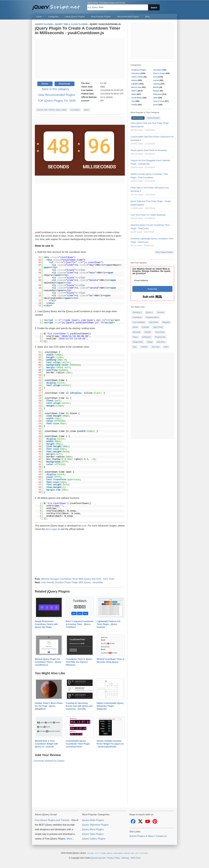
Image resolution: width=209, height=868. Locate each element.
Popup (135, 337)
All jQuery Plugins (139, 70)
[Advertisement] (80, 58)
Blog (148, 17)
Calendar (146, 327)
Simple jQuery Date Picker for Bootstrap (149, 150)
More (69, 839)
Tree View (156, 347)
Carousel (161, 312)
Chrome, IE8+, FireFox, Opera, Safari (52, 110)
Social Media (137, 98)
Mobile (156, 87)
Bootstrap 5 (137, 312)
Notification (147, 337)
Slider (134, 94)
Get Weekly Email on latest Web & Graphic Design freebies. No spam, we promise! (152, 271)
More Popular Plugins (164, 252)
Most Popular (138, 118)
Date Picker (154, 322)
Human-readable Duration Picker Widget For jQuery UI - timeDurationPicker (110, 744)
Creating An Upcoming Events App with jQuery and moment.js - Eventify (79, 706)
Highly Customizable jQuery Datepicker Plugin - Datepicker (110, 706)
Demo (45, 84)
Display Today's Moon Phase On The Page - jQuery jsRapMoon (49, 706)
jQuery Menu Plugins (93, 829)
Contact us (161, 836)
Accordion (157, 70)
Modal (135, 327)
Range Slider (138, 342)
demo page (51, 529)
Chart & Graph (159, 73)
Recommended (153, 118)
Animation (136, 73)
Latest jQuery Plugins (75, 17)
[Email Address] (152, 280)
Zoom (156, 105)
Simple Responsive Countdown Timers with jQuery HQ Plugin (46, 624)
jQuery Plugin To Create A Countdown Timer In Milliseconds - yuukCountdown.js (78, 30)
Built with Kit (152, 297)
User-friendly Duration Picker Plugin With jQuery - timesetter (72, 582)
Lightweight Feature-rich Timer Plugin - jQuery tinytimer (108, 624)
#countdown (75, 110)
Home (39, 17)
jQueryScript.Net (98, 858)
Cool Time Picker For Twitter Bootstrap (148, 215)
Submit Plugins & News (142, 836)
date (37, 239)
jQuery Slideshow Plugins (95, 825)
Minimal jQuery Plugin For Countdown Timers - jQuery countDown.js (48, 662)
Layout (156, 80)
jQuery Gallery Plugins (94, 839)
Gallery (134, 80)
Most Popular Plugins (101, 17)
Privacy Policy (113, 858)
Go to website (107, 97)
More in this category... (57, 89)
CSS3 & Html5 (137, 77)
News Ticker (158, 327)
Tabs (135, 347)
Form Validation (139, 322)
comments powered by (49, 761)
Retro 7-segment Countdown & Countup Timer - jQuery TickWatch (80, 624)
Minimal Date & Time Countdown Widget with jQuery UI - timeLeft (46, 744)
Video (166, 347)
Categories (53, 17)
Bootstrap (137, 332)
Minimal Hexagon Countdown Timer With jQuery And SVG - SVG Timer (78, 579)
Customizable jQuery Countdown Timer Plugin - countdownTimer (78, 744)
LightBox (135, 84)
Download (64, 84)
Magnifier (166, 322)
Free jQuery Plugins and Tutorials (57, 6)
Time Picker (160, 332)
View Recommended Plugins (57, 95)
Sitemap (125, 858)
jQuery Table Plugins (93, 834)
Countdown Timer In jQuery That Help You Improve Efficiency (79, 662)
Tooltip (134, 105)
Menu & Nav (136, 87)
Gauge (150, 342)
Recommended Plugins (128, 17)
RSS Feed (135, 858)
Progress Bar (160, 337)
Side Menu (161, 342)
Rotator (156, 91)
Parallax (148, 332)
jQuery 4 (149, 312)
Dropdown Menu (152, 317)
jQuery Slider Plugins (93, 820)
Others (134, 91)
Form (155, 77)
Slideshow (157, 94)
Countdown (137, 317)
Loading (157, 84)
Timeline (144, 347)
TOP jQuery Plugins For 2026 (57, 101)
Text (133, 101)
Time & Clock (159, 101)
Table (155, 98)
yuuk (84, 526)
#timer (86, 110)
